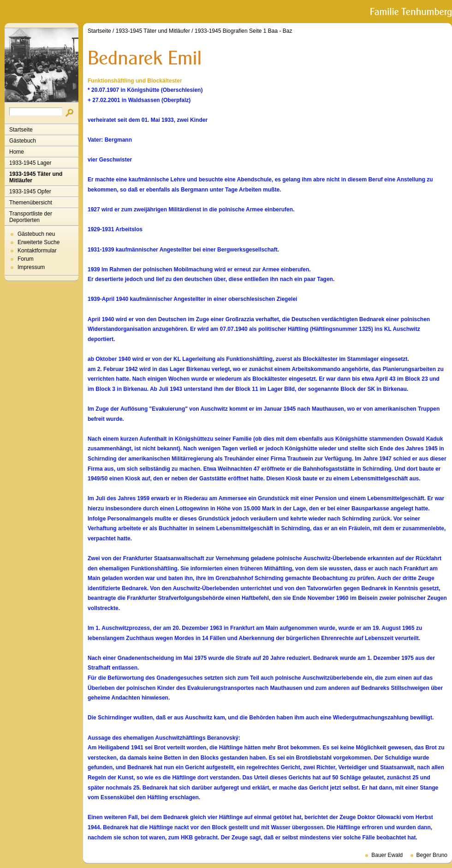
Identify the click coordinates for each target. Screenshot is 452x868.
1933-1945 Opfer (30, 192)
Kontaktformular (37, 251)
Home (17, 152)
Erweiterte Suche (39, 242)
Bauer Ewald (387, 855)
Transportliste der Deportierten (31, 217)
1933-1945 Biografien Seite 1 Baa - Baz (243, 31)
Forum (26, 259)
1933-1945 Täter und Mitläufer (36, 177)
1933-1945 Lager (30, 163)
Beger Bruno (432, 855)
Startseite (21, 130)
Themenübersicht (31, 203)
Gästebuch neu (36, 234)
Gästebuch (23, 141)
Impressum (31, 267)
